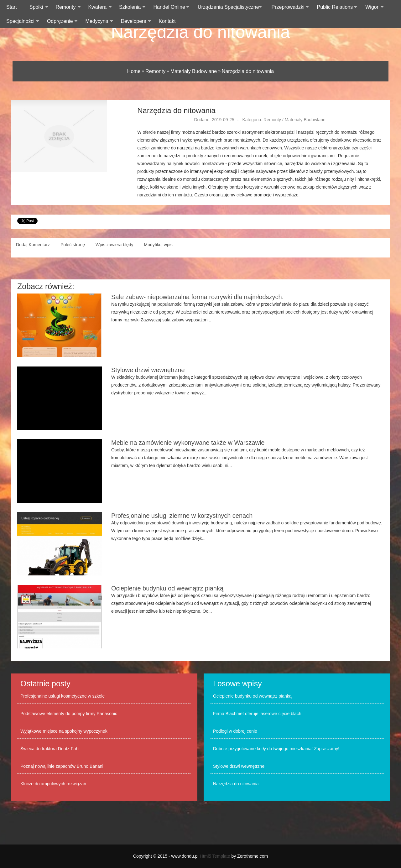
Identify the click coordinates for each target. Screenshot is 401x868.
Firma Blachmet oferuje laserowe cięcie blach (257, 714)
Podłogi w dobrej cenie (235, 731)
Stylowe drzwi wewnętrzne (148, 370)
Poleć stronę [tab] (73, 245)
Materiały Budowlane (194, 71)
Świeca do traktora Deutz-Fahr (50, 749)
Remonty (155, 71)
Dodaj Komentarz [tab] (33, 245)
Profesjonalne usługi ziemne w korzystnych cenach (182, 516)
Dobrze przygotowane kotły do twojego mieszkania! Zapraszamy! (276, 749)
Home (134, 71)
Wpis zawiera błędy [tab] (115, 245)
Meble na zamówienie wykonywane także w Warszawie (188, 443)
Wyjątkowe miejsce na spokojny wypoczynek (64, 731)
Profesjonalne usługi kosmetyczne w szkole (62, 696)
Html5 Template (215, 856)
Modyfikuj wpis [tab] (158, 245)
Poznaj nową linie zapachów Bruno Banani (62, 766)
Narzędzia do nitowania (200, 32)
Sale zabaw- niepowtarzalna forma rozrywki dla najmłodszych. (197, 297)
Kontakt (167, 21)
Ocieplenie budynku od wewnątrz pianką (167, 588)
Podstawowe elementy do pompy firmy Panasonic (69, 714)
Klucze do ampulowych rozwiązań (53, 784)
